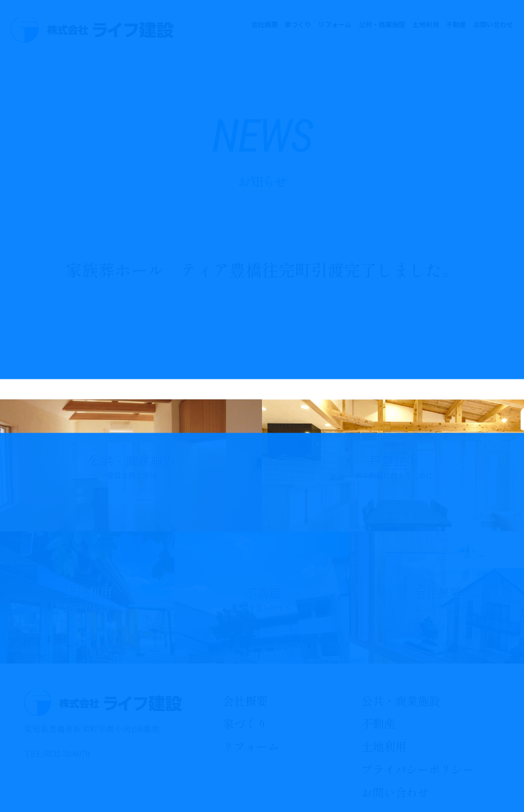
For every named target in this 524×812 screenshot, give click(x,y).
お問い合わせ (493, 24)
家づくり (298, 24)
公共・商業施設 (382, 24)
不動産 (456, 24)
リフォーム (335, 24)
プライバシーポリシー (418, 769)
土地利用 (426, 24)
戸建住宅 (393, 465)
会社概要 (265, 24)
